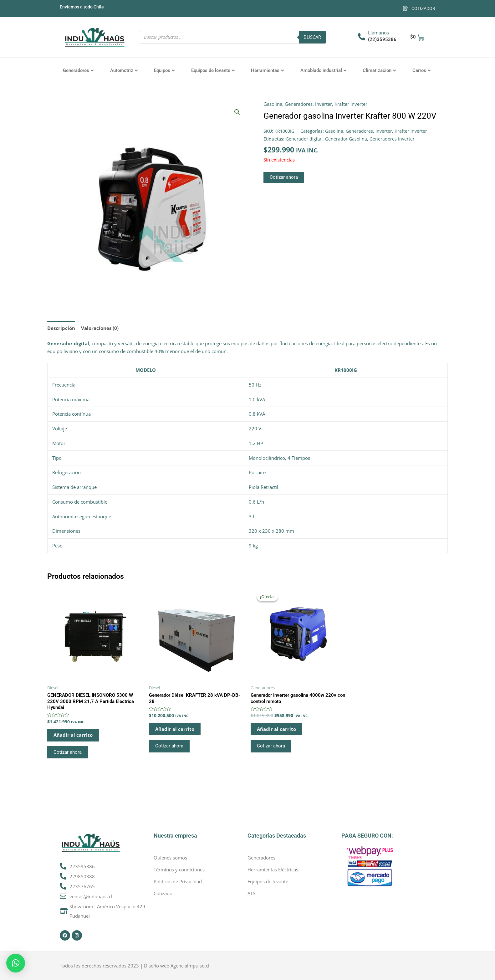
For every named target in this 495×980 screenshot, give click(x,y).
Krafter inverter (351, 104)
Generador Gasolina (346, 139)
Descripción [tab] (61, 328)
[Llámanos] (362, 37)
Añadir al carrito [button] (73, 735)
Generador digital (304, 139)
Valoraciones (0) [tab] (100, 328)
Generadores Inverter (392, 139)
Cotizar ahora (284, 177)
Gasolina (273, 104)
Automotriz (124, 70)
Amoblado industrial (323, 70)
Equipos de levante (213, 70)
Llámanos (378, 33)
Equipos (164, 70)
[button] (237, 112)
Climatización (379, 70)
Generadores (78, 70)
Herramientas (267, 70)
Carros (421, 70)
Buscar (312, 37)
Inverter (324, 104)
